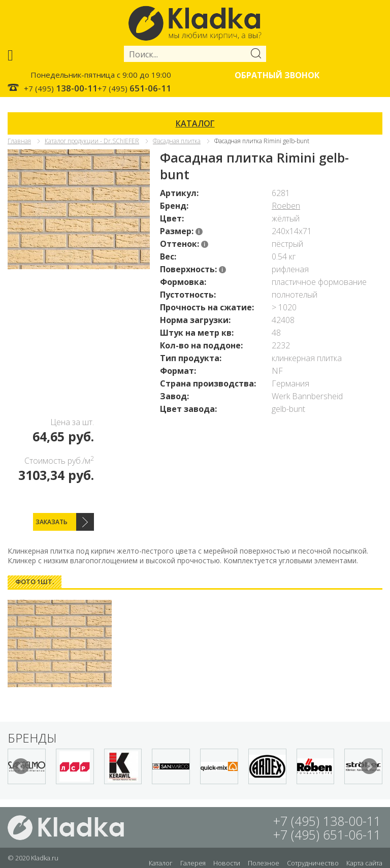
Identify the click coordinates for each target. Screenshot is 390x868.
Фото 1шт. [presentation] (35, 582)
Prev (21, 766)
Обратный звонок (277, 75)
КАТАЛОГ (195, 123)
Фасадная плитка (177, 141)
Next (369, 766)
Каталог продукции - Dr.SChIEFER (92, 141)
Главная (19, 141)
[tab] (35, 582)
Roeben (286, 206)
